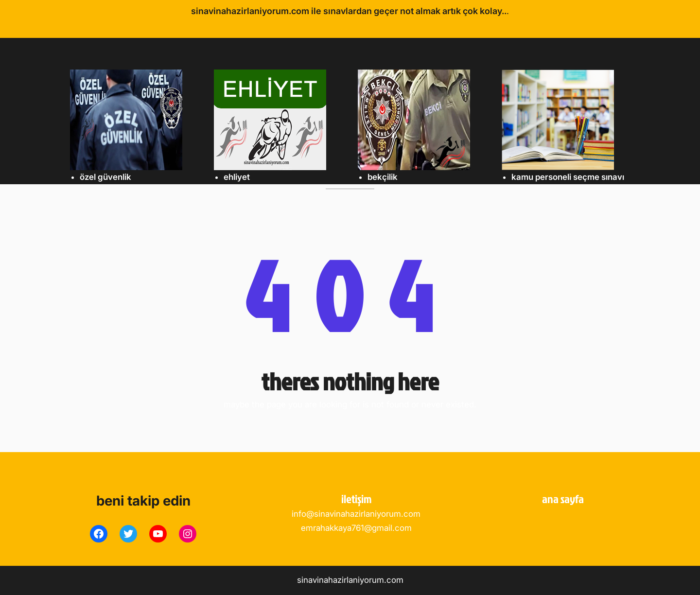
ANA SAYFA (563, 499)
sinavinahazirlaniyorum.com (350, 580)
